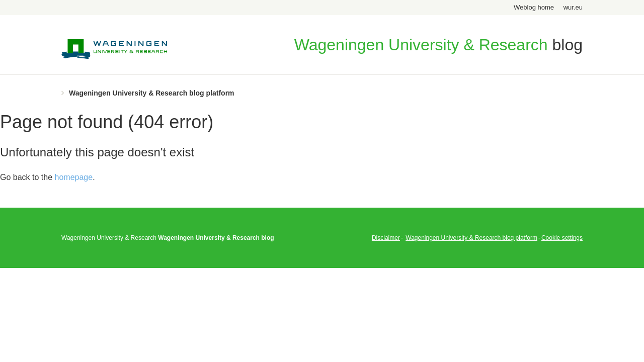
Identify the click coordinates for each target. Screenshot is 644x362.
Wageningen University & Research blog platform (152, 93)
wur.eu (573, 7)
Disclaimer (386, 238)
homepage (74, 177)
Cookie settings (562, 238)
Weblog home (534, 7)
